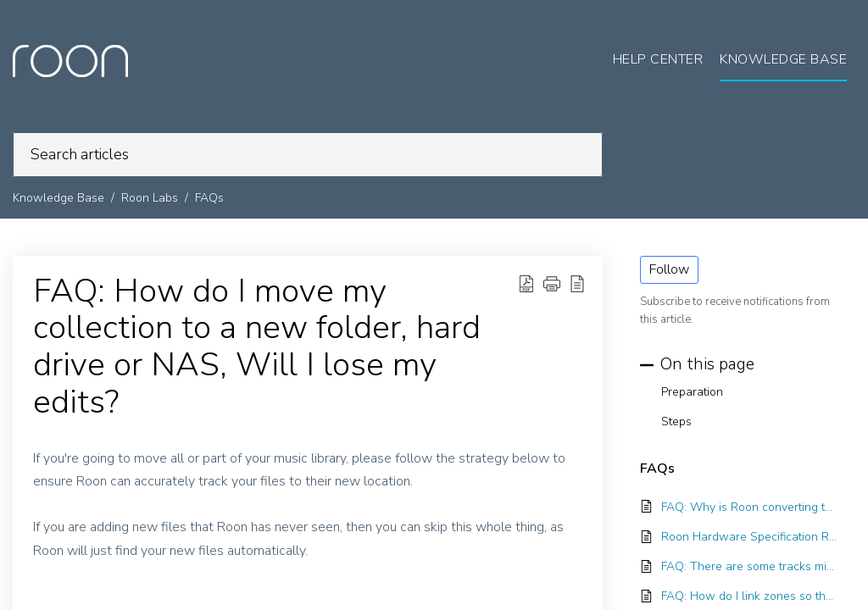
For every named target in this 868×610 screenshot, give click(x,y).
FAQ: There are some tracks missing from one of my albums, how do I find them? (750, 566)
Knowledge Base (58, 198)
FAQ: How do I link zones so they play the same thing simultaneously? (750, 596)
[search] (308, 155)
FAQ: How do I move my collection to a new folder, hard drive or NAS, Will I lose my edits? (257, 347)
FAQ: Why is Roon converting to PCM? (750, 507)
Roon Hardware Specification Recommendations (750, 537)
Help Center (658, 59)
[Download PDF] (526, 284)
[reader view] (577, 284)
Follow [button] (669, 269)
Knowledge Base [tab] (783, 59)
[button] (552, 284)
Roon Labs (150, 198)
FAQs (209, 198)
